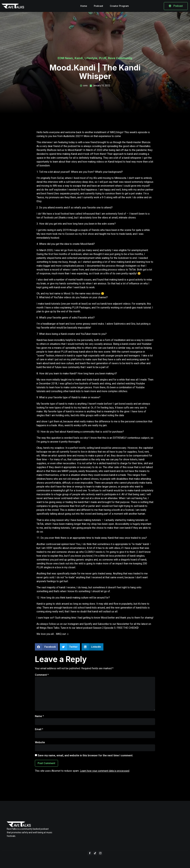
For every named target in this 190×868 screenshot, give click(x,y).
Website (40, 742)
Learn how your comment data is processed (105, 771)
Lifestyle (91, 58)
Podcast (98, 6)
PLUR (103, 58)
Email (39, 729)
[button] (47, 647)
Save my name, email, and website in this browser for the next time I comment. (85, 756)
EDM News (65, 58)
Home (84, 6)
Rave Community (120, 58)
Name (39, 716)
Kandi (79, 58)
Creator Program (119, 6)
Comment (42, 675)
